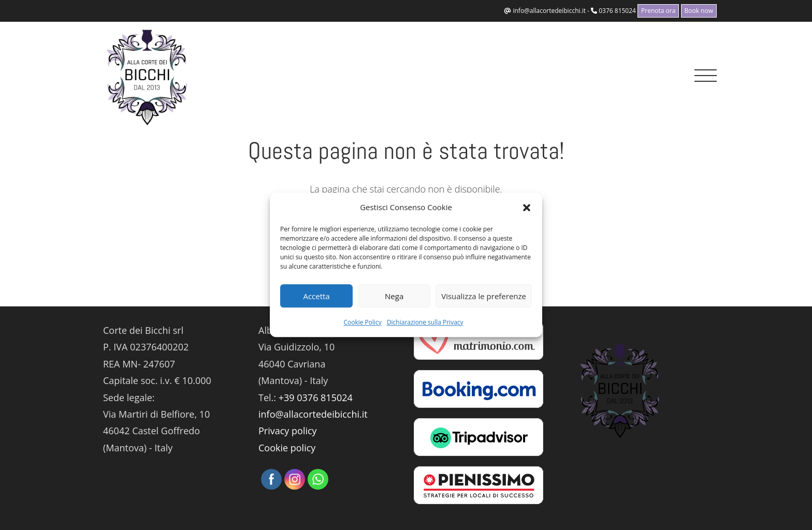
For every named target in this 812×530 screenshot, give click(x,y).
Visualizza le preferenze (484, 296)
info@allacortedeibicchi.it (549, 11)
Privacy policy (288, 431)
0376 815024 (617, 11)
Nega (394, 296)
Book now (699, 11)
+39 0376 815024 (316, 397)
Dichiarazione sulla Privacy (425, 322)
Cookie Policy (362, 322)
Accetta (316, 296)
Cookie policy (287, 448)
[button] (527, 208)
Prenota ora (658, 11)
